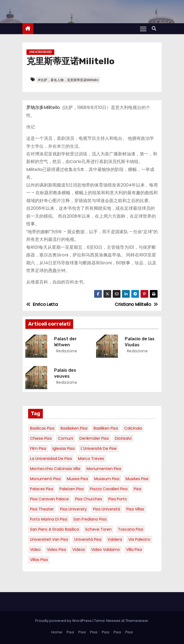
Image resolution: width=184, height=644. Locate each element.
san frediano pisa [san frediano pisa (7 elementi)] (90, 519)
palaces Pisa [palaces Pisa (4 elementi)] (42, 489)
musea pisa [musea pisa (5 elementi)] (77, 479)
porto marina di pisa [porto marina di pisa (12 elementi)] (49, 519)
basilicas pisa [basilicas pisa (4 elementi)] (42, 428)
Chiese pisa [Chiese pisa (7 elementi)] (41, 438)
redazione (66, 351)
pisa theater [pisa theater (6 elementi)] (42, 509)
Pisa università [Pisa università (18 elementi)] (107, 509)
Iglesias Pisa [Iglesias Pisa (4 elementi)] (63, 448)
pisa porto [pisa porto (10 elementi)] (118, 499)
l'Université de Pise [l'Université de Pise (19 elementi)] (99, 448)
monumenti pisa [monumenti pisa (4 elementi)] (45, 479)
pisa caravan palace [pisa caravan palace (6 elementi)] (49, 499)
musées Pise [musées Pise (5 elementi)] (137, 479)
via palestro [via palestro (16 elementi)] (139, 539)
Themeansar (137, 621)
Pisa (70, 632)
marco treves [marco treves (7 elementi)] (91, 459)
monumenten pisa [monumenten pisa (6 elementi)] (104, 469)
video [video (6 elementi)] (35, 550)
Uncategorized (40, 52)
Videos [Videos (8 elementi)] (79, 550)
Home (57, 632)
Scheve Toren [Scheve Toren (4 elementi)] (98, 529)
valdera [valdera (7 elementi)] (115, 539)
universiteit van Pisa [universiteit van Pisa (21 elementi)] (49, 539)
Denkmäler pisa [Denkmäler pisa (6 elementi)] (94, 438)
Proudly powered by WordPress (64, 621)
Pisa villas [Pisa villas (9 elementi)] (135, 509)
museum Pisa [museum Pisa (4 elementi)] (107, 479)
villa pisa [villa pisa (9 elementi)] (134, 550)
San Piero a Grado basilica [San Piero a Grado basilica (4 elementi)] (54, 529)
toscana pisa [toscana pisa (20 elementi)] (130, 529)
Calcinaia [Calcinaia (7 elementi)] (133, 428)
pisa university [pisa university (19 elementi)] (73, 509)
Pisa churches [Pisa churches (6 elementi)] (89, 499)
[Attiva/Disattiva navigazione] (143, 29)
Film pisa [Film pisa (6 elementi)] (38, 448)
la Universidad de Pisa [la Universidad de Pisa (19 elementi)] (51, 459)
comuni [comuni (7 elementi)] (66, 438)
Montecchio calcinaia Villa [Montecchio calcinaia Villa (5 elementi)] (55, 469)
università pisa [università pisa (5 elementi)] (88, 539)
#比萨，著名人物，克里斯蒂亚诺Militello (68, 80)
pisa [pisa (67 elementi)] (137, 489)
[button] (155, 29)
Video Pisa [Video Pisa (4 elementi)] (57, 550)
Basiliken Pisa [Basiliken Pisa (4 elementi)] (106, 428)
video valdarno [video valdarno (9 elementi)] (106, 550)
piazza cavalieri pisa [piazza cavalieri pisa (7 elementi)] (109, 489)
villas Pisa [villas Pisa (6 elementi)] (39, 560)
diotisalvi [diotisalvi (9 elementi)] (123, 438)
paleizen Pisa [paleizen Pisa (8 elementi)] (72, 489)
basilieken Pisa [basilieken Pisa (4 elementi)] (74, 428)
